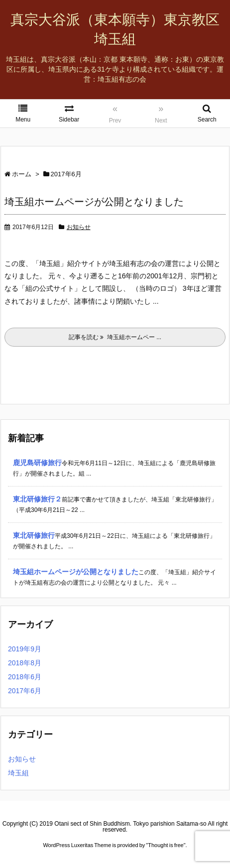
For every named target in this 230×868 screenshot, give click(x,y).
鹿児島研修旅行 (37, 463)
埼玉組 (18, 773)
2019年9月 (25, 649)
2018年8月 (25, 663)
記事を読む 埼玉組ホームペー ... (115, 337)
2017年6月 (25, 691)
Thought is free (166, 845)
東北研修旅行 (34, 535)
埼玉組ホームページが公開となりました (94, 202)
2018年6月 (25, 677)
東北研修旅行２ (37, 499)
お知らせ (79, 227)
